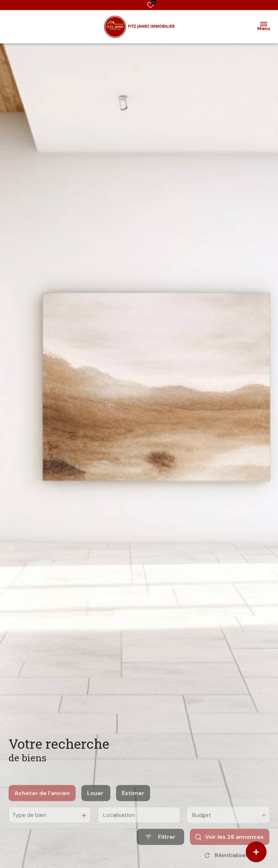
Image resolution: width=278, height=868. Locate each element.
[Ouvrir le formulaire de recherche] (160, 847)
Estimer (133, 803)
